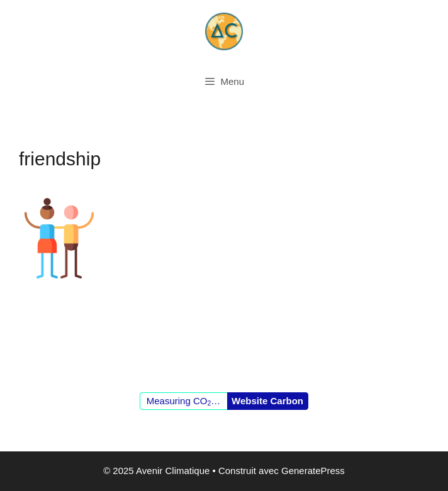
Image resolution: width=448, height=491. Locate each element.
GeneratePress (313, 471)
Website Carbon (267, 401)
